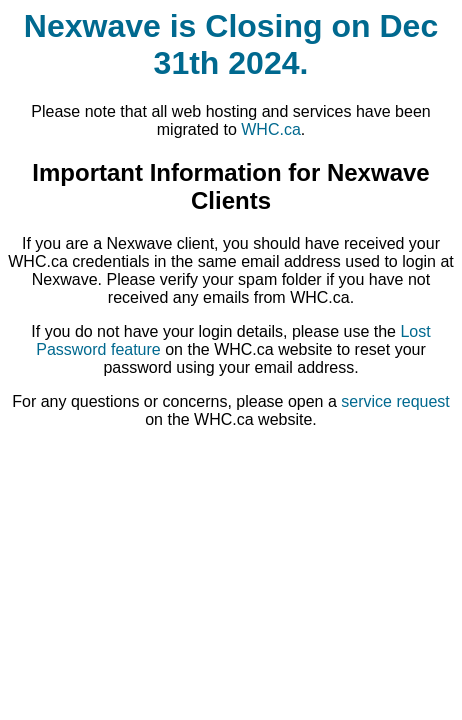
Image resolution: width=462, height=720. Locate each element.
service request (395, 401)
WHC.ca (271, 129)
